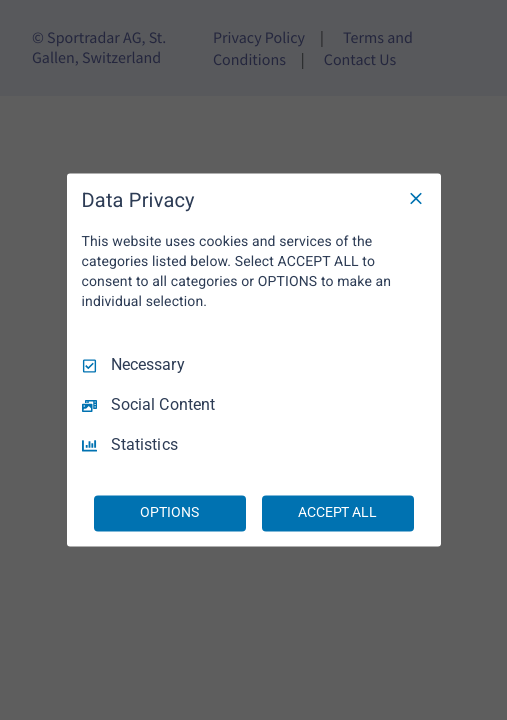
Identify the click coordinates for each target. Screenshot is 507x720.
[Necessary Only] (416, 198)
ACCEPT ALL (337, 513)
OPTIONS (169, 513)
